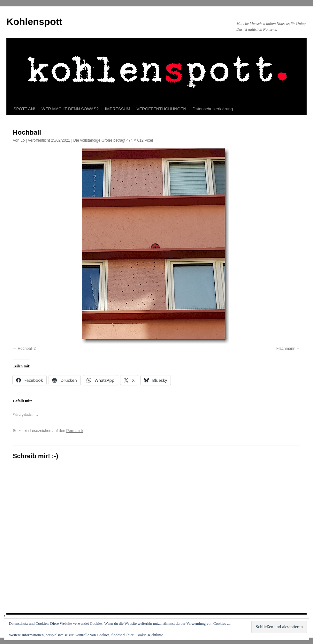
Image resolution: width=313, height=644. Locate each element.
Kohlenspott (34, 22)
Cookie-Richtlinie (149, 635)
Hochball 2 (27, 349)
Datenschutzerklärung (213, 109)
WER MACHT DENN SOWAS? (70, 109)
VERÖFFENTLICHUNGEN (161, 109)
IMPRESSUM (118, 109)
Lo (23, 140)
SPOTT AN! (24, 109)
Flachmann (286, 349)
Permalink (75, 431)
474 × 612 (135, 140)
